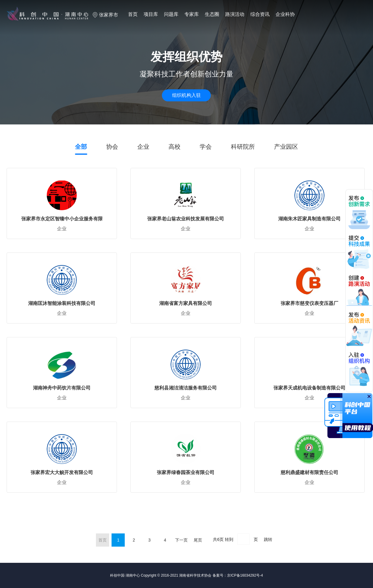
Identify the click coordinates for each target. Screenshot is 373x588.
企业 (143, 147)
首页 (133, 14)
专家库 (192, 14)
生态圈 (212, 14)
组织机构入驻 (186, 95)
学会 (206, 147)
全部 (81, 147)
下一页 (181, 540)
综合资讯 (260, 14)
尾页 (198, 540)
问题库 (171, 14)
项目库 (151, 14)
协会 (112, 147)
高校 (175, 147)
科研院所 (243, 147)
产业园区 (286, 147)
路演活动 (235, 14)
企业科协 (285, 14)
